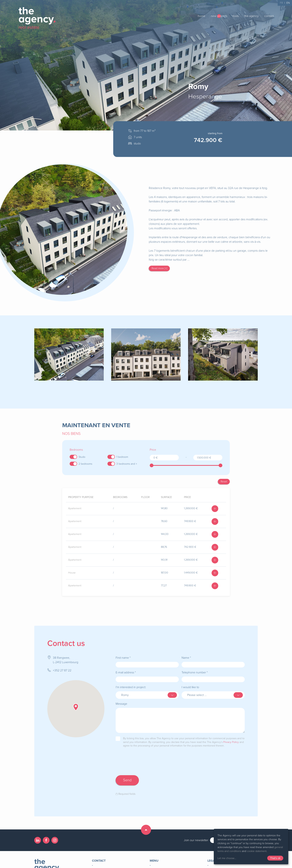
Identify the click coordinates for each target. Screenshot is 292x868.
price (187, 497)
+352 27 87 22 (62, 670)
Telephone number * (195, 672)
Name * (186, 658)
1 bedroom (122, 457)
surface (166, 497)
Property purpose (81, 497)
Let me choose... (227, 858)
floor (145, 497)
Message (121, 704)
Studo (82, 457)
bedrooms (120, 497)
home (201, 16)
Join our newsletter (196, 840)
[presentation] (144, 765)
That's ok (275, 858)
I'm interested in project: (131, 687)
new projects (219, 16)
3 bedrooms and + (127, 464)
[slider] (152, 465)
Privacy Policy (231, 742)
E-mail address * (126, 672)
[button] (76, 707)
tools (236, 16)
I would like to (190, 687)
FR (281, 3)
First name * (123, 658)
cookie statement (257, 851)
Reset (224, 482)
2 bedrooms (85, 464)
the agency (251, 16)
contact (269, 16)
